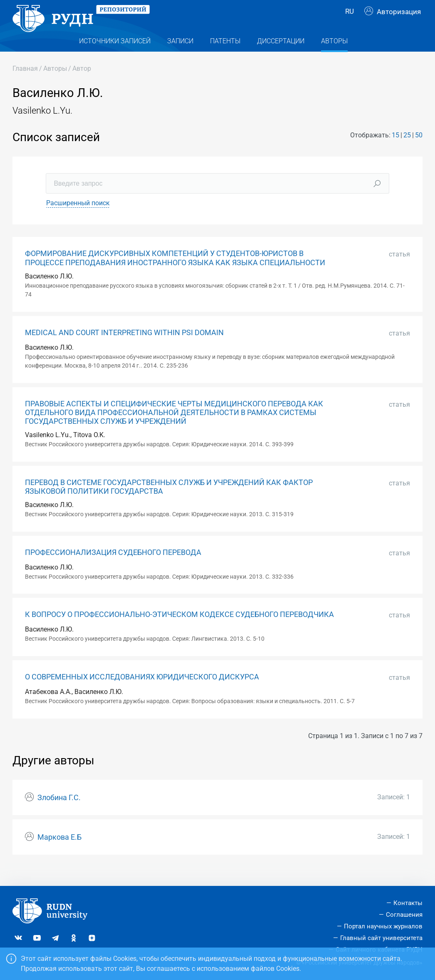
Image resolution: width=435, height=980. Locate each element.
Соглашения (404, 915)
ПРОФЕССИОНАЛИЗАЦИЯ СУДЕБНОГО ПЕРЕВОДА (113, 567)
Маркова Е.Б (59, 852)
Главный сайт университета (381, 938)
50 (419, 150)
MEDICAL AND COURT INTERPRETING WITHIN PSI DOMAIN (124, 347)
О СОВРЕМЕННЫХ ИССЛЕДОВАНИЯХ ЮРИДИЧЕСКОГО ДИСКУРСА (142, 692)
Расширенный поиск (78, 218)
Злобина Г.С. (59, 813)
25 (407, 150)
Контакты (408, 903)
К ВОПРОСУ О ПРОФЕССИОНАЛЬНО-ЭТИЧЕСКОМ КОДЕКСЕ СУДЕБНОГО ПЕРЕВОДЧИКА (179, 629)
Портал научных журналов (383, 926)
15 (395, 150)
